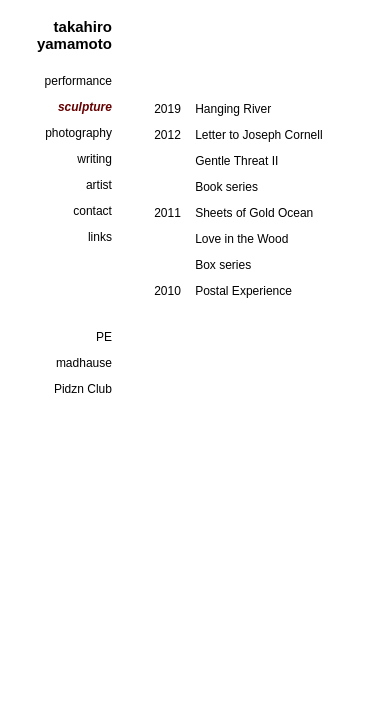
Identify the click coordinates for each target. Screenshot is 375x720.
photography (78, 133)
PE (104, 337)
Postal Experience (243, 291)
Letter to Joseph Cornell (258, 135)
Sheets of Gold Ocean (254, 213)
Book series (226, 187)
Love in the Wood (241, 239)
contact (92, 211)
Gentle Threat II (236, 161)
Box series (223, 265)
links (100, 237)
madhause (84, 363)
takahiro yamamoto (74, 35)
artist (99, 185)
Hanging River (233, 109)
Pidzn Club (83, 389)
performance (78, 81)
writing (94, 159)
